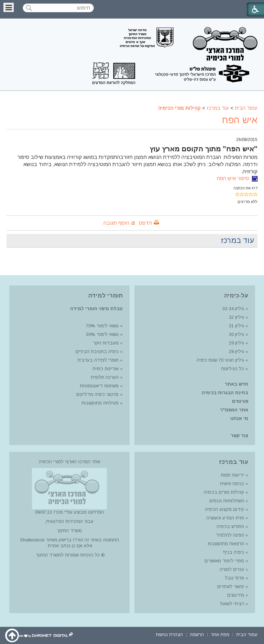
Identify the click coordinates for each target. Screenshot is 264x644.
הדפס (145, 223)
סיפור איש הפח (237, 178)
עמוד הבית (246, 108)
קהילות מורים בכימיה (224, 492)
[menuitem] (247, 634)
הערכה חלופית (105, 377)
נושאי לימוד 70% (102, 326)
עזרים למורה (231, 569)
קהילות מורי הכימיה (179, 108)
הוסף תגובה (116, 223)
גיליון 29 (236, 343)
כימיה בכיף (234, 552)
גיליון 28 (236, 352)
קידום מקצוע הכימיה (224, 509)
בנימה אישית (232, 484)
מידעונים (236, 595)
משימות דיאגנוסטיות (99, 386)
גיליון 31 (236, 326)
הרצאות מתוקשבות (225, 544)
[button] (9, 7)
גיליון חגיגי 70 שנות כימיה (220, 360)
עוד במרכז (218, 108)
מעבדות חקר (106, 343)
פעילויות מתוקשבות (100, 403)
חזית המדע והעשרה (224, 518)
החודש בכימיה (230, 526)
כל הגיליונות (233, 369)
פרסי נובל (234, 578)
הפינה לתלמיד (229, 535)
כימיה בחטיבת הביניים (97, 352)
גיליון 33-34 (233, 309)
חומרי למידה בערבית (98, 360)
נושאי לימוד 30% (102, 334)
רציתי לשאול (232, 604)
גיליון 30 (236, 334)
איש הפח (240, 120)
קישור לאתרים (230, 587)
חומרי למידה (106, 296)
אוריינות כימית (105, 369)
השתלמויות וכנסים (227, 501)
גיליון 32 (236, 317)
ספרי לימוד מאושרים (224, 561)
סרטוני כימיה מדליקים (97, 394)
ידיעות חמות (232, 475)
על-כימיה (236, 296)
